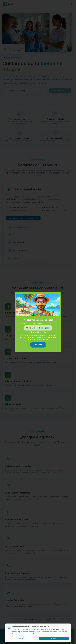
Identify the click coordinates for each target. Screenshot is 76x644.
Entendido (38, 345)
